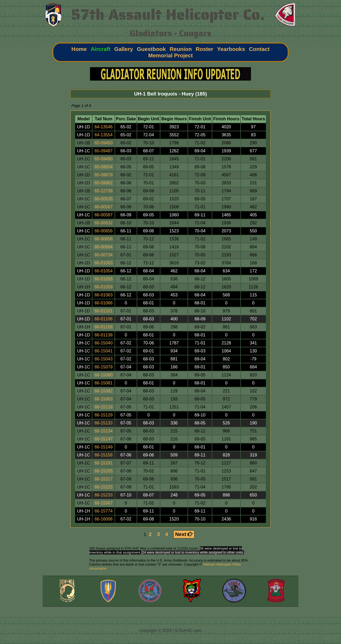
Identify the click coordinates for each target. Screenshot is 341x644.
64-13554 (104, 135)
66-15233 (104, 495)
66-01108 (104, 327)
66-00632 (104, 223)
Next (184, 534)
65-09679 (104, 175)
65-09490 (104, 159)
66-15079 (104, 367)
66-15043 (104, 359)
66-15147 (104, 439)
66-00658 (104, 239)
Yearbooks (231, 49)
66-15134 (104, 431)
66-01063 (104, 295)
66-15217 (104, 479)
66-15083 (104, 399)
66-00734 (104, 255)
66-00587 (104, 215)
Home (79, 49)
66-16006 (104, 519)
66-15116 (104, 407)
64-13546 (104, 127)
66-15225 (104, 487)
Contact (259, 49)
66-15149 (104, 447)
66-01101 (104, 311)
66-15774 (104, 511)
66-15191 (104, 463)
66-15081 (104, 383)
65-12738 (104, 191)
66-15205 (104, 471)
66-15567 (104, 503)
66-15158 (104, 455)
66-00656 (104, 231)
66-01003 (104, 263)
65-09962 (104, 183)
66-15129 (104, 415)
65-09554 (104, 167)
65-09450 (104, 143)
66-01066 (104, 303)
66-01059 (104, 287)
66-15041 (104, 351)
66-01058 (104, 279)
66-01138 (104, 335)
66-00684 (104, 247)
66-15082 (104, 391)
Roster (204, 49)
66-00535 (104, 199)
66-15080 (104, 375)
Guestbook (151, 49)
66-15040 (104, 343)
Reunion (181, 49)
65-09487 (104, 151)
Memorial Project (170, 55)
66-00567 (104, 207)
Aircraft (100, 49)
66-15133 (104, 423)
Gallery (124, 49)
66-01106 (104, 319)
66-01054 (104, 271)
